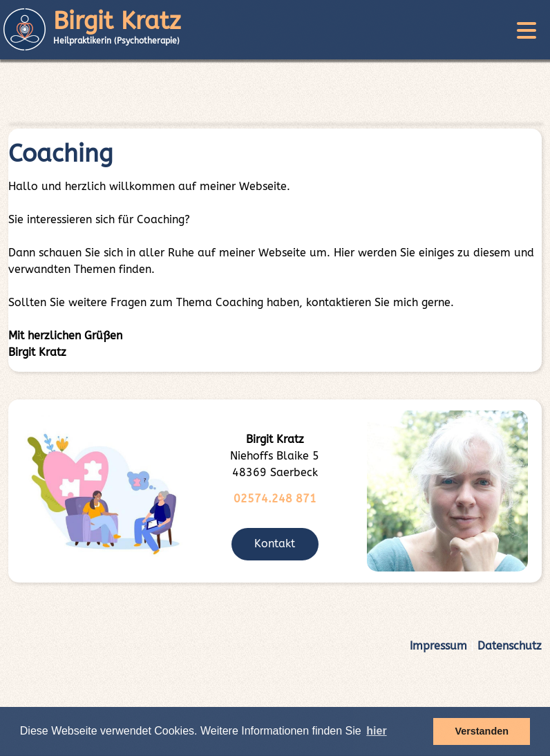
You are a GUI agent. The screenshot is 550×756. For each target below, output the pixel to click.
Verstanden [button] (482, 731)
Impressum (438, 646)
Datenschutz (510, 646)
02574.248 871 (275, 499)
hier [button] (376, 731)
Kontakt (275, 544)
